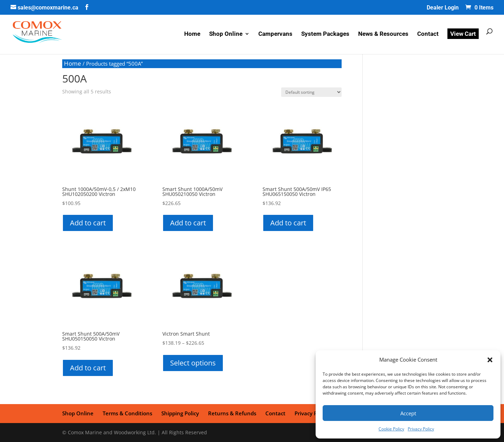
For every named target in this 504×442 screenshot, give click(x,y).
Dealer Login (443, 8)
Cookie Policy (391, 429)
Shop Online (226, 34)
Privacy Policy (421, 429)
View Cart (463, 34)
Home (192, 34)
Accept (408, 413)
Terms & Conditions (127, 413)
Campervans (275, 34)
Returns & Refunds (232, 413)
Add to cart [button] (88, 223)
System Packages (325, 34)
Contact (428, 34)
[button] (490, 360)
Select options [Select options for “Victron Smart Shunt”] (193, 363)
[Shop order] (311, 92)
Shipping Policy (180, 413)
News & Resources (383, 34)
